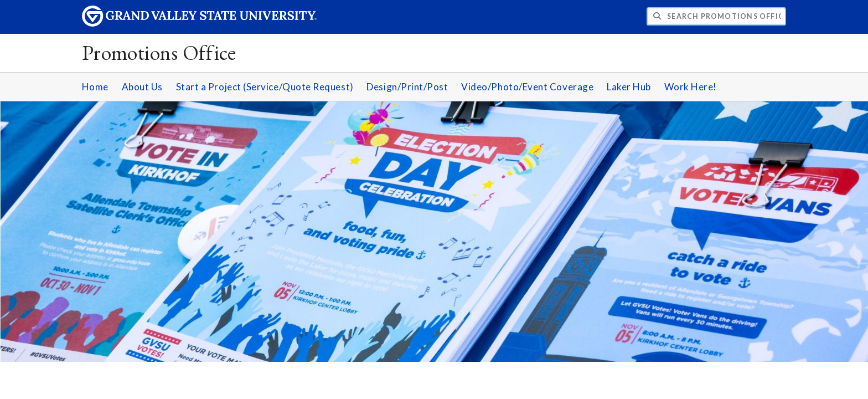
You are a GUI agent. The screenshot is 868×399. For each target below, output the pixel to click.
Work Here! (691, 87)
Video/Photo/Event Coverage (527, 87)
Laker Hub (629, 87)
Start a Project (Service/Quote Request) (265, 87)
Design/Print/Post (407, 87)
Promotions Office (159, 52)
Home (95, 87)
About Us (142, 87)
